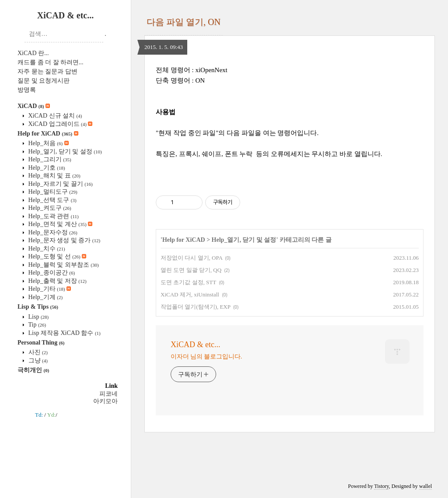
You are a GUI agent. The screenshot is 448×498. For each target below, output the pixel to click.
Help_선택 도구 (52, 200)
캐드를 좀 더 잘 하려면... (51, 62)
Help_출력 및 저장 (57, 281)
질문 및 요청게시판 (44, 81)
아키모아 (105, 401)
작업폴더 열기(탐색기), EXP (196, 307)
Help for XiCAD (48, 134)
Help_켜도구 (49, 208)
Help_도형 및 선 (56, 256)
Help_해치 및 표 (54, 176)
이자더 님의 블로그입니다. (206, 357)
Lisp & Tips (38, 307)
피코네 (108, 394)
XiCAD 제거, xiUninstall (190, 294)
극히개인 (33, 370)
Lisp (38, 317)
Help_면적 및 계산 (59, 224)
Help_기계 (45, 297)
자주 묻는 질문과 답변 (47, 71)
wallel (425, 486)
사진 (37, 352)
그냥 (37, 360)
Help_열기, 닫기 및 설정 (64, 151)
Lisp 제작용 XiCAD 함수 (64, 333)
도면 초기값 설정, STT (188, 282)
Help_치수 (46, 249)
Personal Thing (41, 343)
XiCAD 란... (33, 53)
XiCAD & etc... (65, 15)
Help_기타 (49, 289)
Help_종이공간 (51, 273)
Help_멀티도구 (52, 192)
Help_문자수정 (52, 232)
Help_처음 (48, 143)
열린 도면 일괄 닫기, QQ (191, 270)
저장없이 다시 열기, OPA (191, 258)
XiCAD (34, 106)
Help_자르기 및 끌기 (60, 184)
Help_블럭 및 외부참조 (63, 265)
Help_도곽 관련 (53, 216)
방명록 (27, 90)
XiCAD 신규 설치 (54, 116)
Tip (36, 325)
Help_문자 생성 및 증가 (63, 240)
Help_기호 (46, 168)
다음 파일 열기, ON (184, 22)
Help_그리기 (49, 159)
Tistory (381, 486)
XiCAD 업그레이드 (59, 124)
